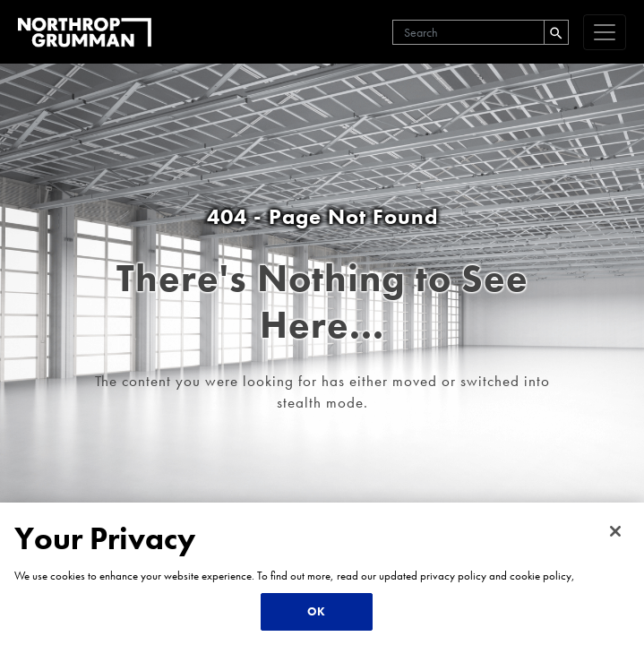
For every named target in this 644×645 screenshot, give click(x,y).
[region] (322, 574)
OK (316, 611)
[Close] (615, 531)
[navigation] (605, 32)
